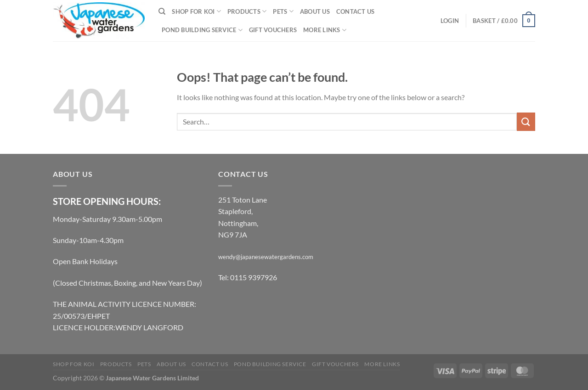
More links (325, 30)
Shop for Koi (196, 11)
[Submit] (526, 122)
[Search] (162, 11)
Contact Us (356, 11)
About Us (315, 11)
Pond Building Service (202, 30)
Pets (283, 11)
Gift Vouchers (273, 30)
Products (247, 11)
